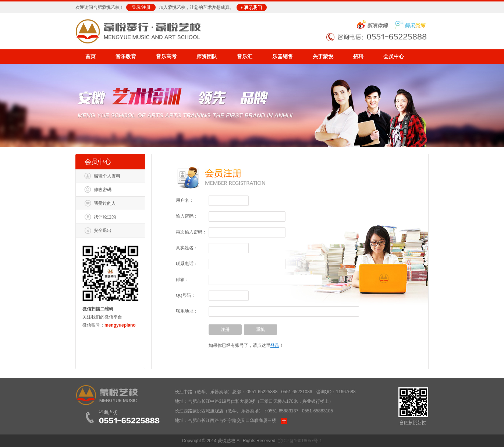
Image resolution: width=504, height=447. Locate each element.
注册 (146, 7)
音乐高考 (166, 57)
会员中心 (394, 57)
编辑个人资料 (107, 176)
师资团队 (207, 57)
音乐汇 (245, 57)
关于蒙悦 (323, 57)
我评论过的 (105, 217)
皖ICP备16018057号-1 (300, 441)
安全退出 (103, 230)
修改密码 (103, 190)
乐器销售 (283, 57)
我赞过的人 (105, 203)
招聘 (358, 57)
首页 (90, 57)
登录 (136, 7)
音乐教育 (126, 57)
